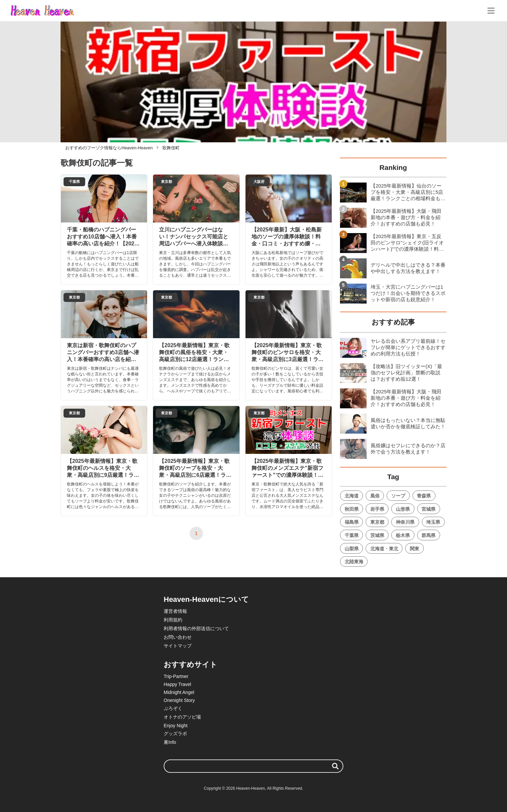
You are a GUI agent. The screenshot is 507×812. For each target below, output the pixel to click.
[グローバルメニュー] (491, 11)
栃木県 (403, 535)
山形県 (403, 509)
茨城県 (377, 535)
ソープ (398, 496)
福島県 (352, 522)
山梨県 (352, 549)
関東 (415, 549)
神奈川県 (405, 522)
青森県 (424, 496)
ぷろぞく (173, 708)
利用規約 (173, 620)
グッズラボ (175, 734)
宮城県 (428, 509)
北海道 (352, 496)
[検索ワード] (254, 766)
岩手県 (377, 509)
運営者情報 (175, 611)
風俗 (375, 496)
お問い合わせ (178, 637)
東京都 (377, 522)
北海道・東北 (384, 549)
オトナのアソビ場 (182, 717)
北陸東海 (354, 562)
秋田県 (352, 509)
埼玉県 (433, 522)
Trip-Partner (176, 676)
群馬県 (428, 535)
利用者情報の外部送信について (196, 628)
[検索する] (335, 766)
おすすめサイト (190, 665)
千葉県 (352, 535)
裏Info (170, 742)
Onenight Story (179, 700)
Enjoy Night (176, 726)
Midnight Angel (179, 692)
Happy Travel (177, 684)
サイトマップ (178, 646)
